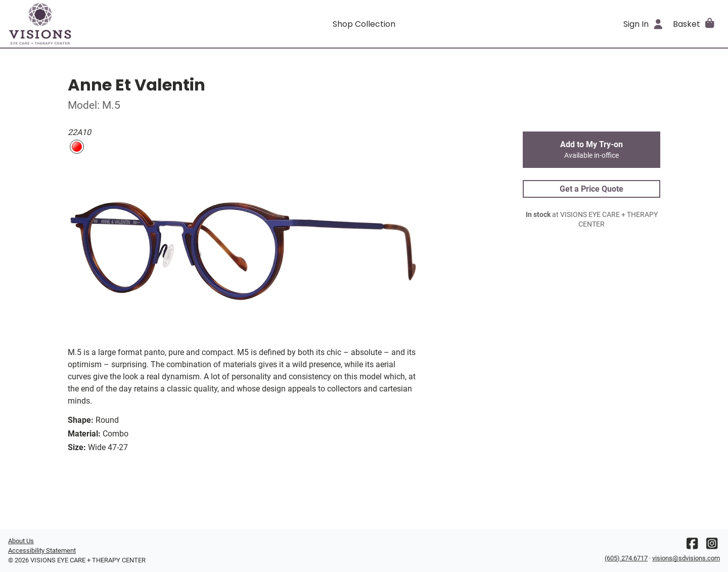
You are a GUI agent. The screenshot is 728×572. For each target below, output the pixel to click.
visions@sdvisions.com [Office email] (686, 558)
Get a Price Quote (591, 189)
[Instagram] (712, 546)
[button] (694, 24)
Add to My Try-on (591, 150)
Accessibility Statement (42, 551)
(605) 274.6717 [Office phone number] (626, 558)
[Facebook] (692, 546)
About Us (21, 541)
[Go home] (97, 24)
